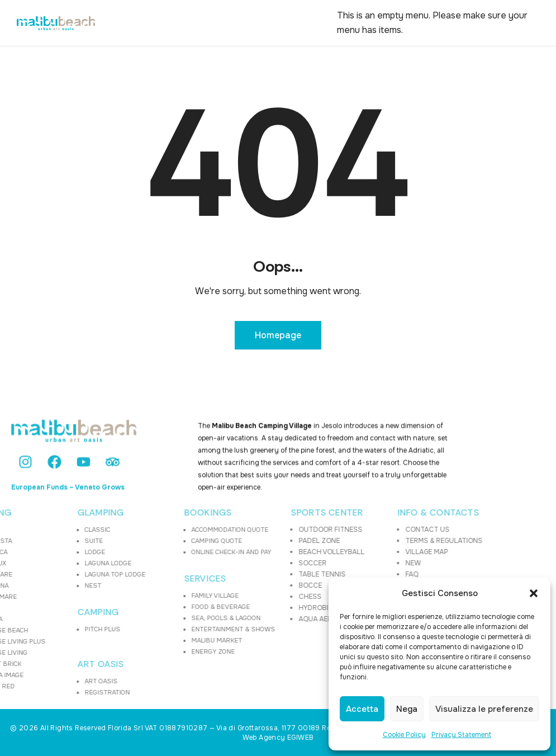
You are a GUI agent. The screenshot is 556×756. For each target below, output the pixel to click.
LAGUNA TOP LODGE (67, 574)
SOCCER (265, 563)
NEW (365, 563)
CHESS (262, 597)
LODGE (47, 552)
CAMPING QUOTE (168, 541)
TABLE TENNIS (274, 574)
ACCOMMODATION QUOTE (182, 530)
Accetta (362, 709)
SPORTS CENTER (279, 513)
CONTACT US (380, 530)
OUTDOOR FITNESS (283, 530)
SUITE (46, 541)
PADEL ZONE (272, 541)
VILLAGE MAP (379, 552)
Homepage (278, 335)
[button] (534, 593)
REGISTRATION (59, 692)
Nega (407, 709)
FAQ (364, 574)
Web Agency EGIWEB (278, 738)
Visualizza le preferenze (484, 709)
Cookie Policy (404, 735)
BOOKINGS (160, 513)
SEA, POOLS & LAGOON (178, 618)
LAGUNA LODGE (60, 563)
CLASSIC (49, 530)
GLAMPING (53, 513)
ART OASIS (53, 664)
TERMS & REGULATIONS (396, 541)
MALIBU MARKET (168, 640)
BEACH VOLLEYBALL (284, 552)
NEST (45, 585)
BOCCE (263, 585)
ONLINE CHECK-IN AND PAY (183, 552)
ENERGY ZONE (165, 651)
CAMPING (50, 612)
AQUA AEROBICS (278, 619)
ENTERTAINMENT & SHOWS (185, 629)
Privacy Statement (461, 735)
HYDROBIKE (270, 608)
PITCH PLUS (54, 629)
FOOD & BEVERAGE (172, 607)
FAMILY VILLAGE (167, 596)
